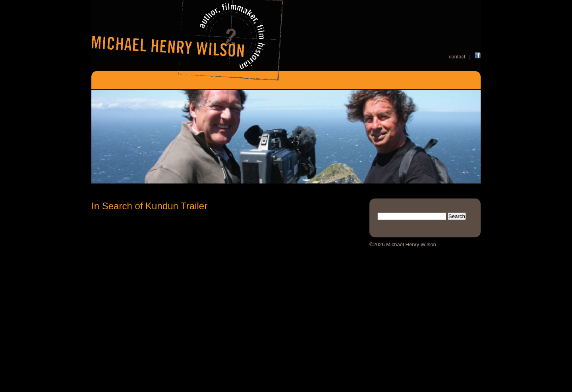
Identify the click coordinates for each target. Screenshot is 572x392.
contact (457, 57)
